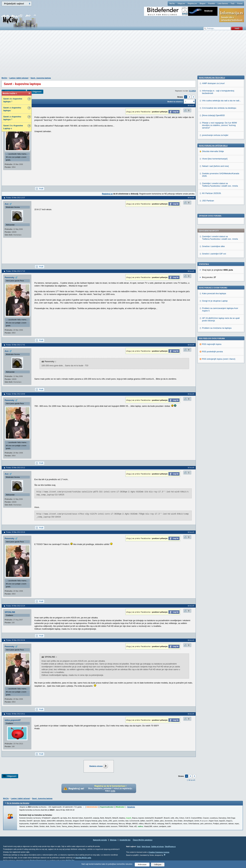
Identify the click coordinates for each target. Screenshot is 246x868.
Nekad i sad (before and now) (215, 380)
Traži (233, 3)
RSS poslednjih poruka (212, 273)
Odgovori (37, 92)
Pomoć (240, 3)
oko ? (13, 100)
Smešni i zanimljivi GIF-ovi (214, 176)
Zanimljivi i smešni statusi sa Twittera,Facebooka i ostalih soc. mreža (220, 160)
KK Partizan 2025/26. (212, 407)
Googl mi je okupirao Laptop (215, 223)
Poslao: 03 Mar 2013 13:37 (16, 198)
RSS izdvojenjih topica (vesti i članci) (219, 281)
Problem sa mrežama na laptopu (217, 250)
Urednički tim (125, 840)
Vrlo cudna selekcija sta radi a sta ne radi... (221, 314)
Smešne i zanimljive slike (213, 168)
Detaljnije (131, 807)
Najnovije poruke (100, 840)
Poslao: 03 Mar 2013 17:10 (16, 271)
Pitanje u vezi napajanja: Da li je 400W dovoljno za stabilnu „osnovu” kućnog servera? (219, 339)
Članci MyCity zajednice (143, 840)
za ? (12, 118)
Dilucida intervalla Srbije (213, 365)
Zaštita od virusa (157, 847)
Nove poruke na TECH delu (212, 291)
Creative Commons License (159, 852)
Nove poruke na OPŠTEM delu (213, 359)
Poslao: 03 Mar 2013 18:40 (16, 394)
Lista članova (223, 3)
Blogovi (203, 3)
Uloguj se (181, 3)
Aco (7, 204)
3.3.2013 (192, 91)
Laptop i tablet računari (19, 78)
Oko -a (13, 127)
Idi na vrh (192, 780)
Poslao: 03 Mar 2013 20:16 (16, 532)
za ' (12, 109)
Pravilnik (211, 3)
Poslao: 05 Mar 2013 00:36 (16, 640)
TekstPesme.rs (170, 847)
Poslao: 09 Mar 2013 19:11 (16, 714)
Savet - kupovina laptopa (41, 78)
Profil (41, 189)
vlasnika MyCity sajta (83, 858)
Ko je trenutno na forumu (18, 803)
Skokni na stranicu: (175, 102)
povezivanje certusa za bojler (215, 349)
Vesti (139, 847)
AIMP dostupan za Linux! (213, 297)
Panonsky (9, 277)
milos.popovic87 (13, 720)
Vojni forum (146, 847)
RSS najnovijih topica (212, 266)
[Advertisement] (123, 55)
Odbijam (158, 864)
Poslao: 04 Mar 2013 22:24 (16, 606)
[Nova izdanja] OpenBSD (213, 329)
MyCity (172, 3)
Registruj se (192, 3)
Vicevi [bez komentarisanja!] (215, 372)
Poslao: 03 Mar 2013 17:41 (16, 345)
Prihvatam (142, 864)
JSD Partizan (208, 414)
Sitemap (113, 840)
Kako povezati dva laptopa (214, 215)
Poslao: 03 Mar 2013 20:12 (16, 468)
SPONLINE (10, 612)
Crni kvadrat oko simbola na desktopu (219, 322)
